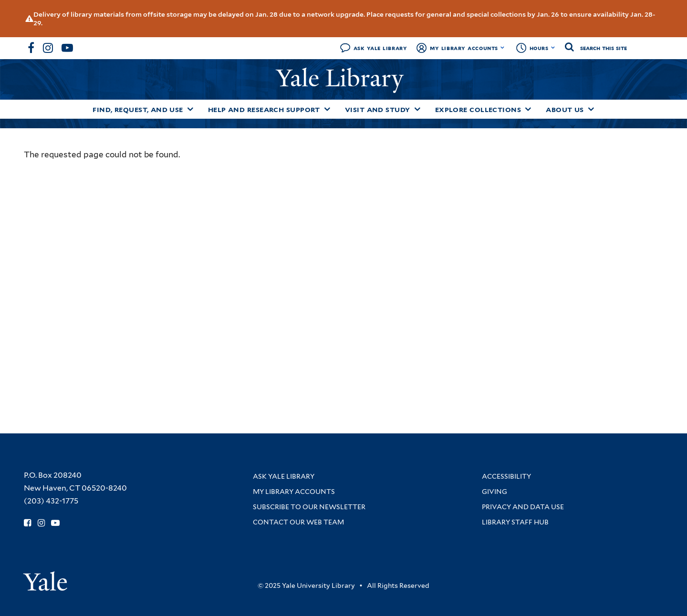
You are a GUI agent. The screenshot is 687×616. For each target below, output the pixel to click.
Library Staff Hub (515, 522)
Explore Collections (478, 110)
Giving (494, 492)
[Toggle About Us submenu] (591, 109)
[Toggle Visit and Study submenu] (417, 109)
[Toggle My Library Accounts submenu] (503, 48)
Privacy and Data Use (523, 507)
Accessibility (506, 476)
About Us (565, 110)
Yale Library (343, 78)
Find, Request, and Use (138, 110)
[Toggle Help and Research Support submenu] (327, 109)
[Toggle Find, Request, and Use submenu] (190, 109)
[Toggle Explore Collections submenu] (528, 109)
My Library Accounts (464, 48)
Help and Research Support (264, 110)
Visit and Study (378, 110)
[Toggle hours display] (553, 48)
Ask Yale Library (380, 48)
